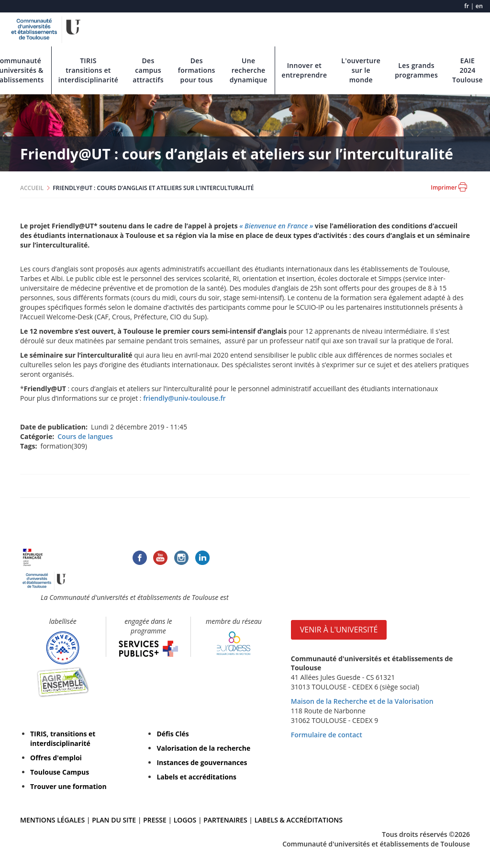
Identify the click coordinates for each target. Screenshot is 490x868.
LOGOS (185, 820)
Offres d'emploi (56, 758)
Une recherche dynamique (249, 70)
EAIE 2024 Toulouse (468, 70)
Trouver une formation (68, 786)
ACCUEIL (32, 188)
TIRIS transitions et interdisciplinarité (89, 70)
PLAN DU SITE (114, 820)
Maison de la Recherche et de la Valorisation (362, 701)
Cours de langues (85, 436)
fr (467, 6)
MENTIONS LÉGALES (52, 820)
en (479, 6)
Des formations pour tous (197, 70)
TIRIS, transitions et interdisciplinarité (63, 738)
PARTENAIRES (225, 820)
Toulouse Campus (60, 772)
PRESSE (156, 820)
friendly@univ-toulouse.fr (184, 398)
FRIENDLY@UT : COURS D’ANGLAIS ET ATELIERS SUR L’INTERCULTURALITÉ (153, 188)
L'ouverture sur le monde (361, 70)
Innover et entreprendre (305, 70)
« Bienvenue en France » (276, 226)
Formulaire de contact (327, 735)
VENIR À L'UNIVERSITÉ (339, 630)
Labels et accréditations (196, 777)
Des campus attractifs (148, 70)
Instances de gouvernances (202, 762)
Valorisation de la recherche (203, 748)
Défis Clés (173, 734)
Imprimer (449, 187)
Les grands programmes (416, 70)
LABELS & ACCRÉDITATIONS (299, 820)
